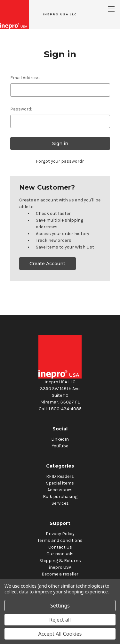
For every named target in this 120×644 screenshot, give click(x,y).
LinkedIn (60, 439)
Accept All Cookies (60, 634)
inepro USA (60, 567)
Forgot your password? (60, 161)
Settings (60, 606)
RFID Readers (60, 476)
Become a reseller (60, 574)
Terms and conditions (60, 540)
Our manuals (60, 554)
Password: (21, 109)
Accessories (60, 490)
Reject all (60, 620)
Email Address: (25, 78)
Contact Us (60, 547)
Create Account (47, 264)
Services (60, 503)
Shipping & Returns (60, 561)
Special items (60, 483)
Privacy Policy (60, 534)
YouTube (60, 446)
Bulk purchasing (60, 497)
